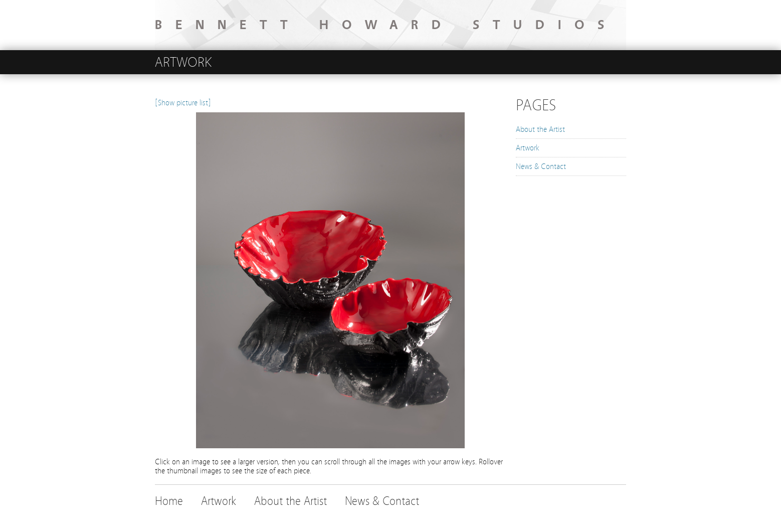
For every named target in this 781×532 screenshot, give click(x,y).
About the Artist (540, 129)
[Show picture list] (183, 103)
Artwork (528, 148)
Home (169, 501)
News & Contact (541, 166)
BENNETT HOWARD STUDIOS (386, 25)
